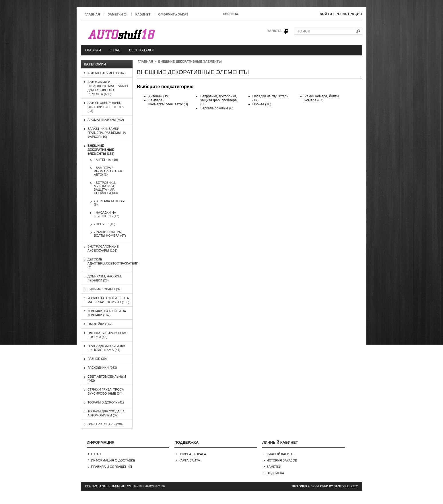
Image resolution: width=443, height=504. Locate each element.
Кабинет (143, 14)
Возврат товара (192, 454)
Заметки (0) (117, 14)
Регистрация (349, 14)
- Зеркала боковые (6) (110, 203)
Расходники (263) (102, 368)
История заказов (282, 460)
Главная (92, 14)
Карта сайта (189, 460)
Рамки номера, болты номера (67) (322, 98)
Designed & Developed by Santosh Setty (325, 486)
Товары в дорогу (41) (106, 402)
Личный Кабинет (281, 454)
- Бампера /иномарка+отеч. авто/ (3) (108, 171)
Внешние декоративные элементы (190, 61)
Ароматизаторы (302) (106, 120)
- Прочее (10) (105, 224)
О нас (115, 50)
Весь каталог (142, 50)
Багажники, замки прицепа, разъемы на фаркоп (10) (107, 133)
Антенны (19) (159, 96)
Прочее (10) (262, 104)
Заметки (274, 467)
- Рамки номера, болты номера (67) (110, 234)
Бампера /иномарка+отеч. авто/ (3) (168, 102)
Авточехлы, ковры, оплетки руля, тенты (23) (106, 107)
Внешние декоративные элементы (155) (101, 150)
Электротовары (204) (106, 424)
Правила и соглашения (111, 467)
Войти (326, 14)
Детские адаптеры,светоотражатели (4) (113, 263)
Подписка (275, 473)
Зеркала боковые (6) (217, 108)
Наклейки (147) (100, 324)
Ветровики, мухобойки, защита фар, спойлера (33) (218, 100)
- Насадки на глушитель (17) (107, 214)
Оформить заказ (173, 14)
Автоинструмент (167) (107, 73)
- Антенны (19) (106, 160)
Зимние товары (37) (105, 289)
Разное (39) (97, 359)
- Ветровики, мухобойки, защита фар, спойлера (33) (106, 188)
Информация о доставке (113, 460)
